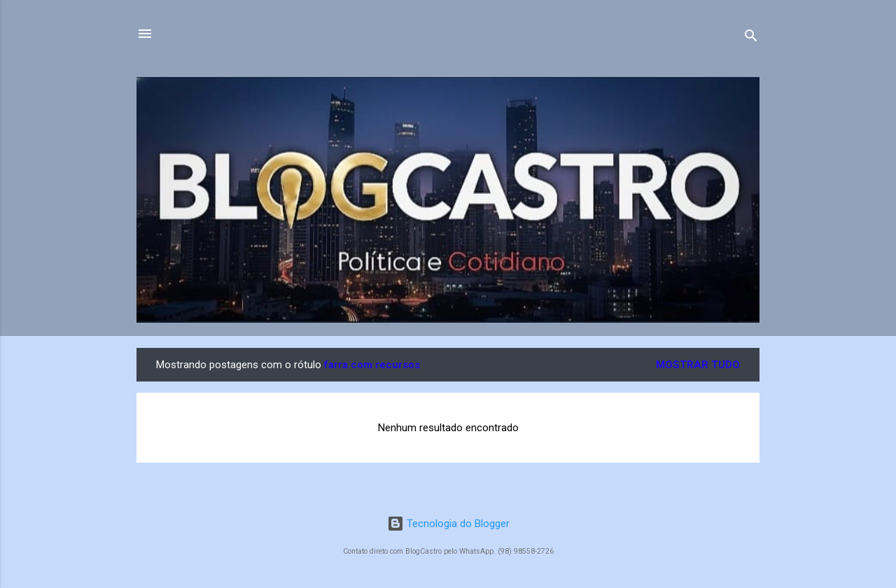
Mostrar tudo (698, 365)
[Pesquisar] (751, 38)
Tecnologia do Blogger (448, 524)
